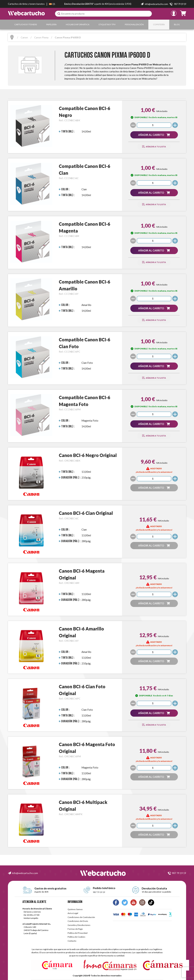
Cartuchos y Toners (26, 24)
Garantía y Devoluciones (79, 925)
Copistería (159, 24)
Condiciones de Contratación (81, 917)
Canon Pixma (41, 37)
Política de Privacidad (78, 933)
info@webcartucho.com (25, 873)
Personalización (134, 24)
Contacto (72, 941)
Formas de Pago (75, 929)
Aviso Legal (73, 913)
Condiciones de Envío (78, 921)
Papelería (51, 24)
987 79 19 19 (179, 873)
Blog (177, 24)
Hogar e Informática (78, 24)
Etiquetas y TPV (107, 24)
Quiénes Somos (75, 909)
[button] (154, 135)
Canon (24, 37)
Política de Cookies (76, 937)
